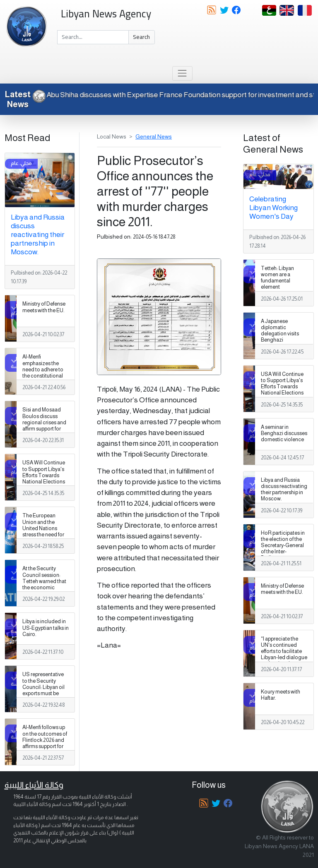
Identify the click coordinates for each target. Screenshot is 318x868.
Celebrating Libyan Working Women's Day (273, 208)
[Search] (93, 37)
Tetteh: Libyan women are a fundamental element (277, 278)
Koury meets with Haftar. (281, 695)
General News (154, 136)
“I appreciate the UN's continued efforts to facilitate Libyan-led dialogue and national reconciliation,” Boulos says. (284, 658)
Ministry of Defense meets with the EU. (44, 307)
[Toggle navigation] (182, 73)
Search (141, 37)
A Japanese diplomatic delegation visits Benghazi (280, 331)
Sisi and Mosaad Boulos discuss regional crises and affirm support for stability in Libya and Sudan (45, 426)
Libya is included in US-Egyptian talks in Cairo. (46, 628)
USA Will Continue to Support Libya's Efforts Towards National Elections (44, 472)
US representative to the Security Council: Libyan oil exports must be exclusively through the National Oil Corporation (45, 693)
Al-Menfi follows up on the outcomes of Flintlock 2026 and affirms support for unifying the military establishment (45, 743)
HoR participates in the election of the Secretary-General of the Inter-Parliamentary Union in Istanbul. (283, 549)
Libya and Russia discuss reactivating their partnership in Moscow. (38, 234)
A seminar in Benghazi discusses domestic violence (284, 433)
